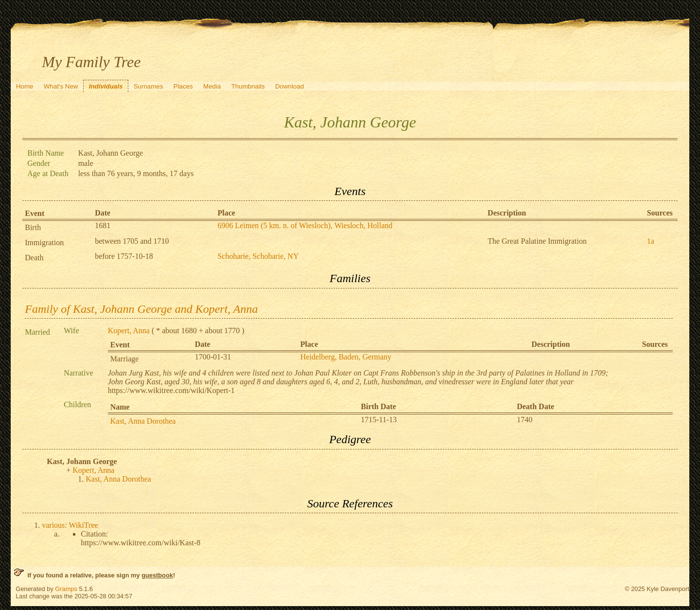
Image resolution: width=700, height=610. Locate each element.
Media (212, 86)
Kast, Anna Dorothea (143, 421)
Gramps (66, 589)
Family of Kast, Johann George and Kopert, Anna (141, 309)
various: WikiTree (70, 525)
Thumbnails (248, 86)
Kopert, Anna (129, 331)
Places (183, 86)
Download (289, 86)
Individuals (106, 86)
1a (651, 241)
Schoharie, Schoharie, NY (258, 256)
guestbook (157, 575)
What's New (61, 86)
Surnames (149, 86)
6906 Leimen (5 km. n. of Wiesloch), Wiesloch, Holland (305, 225)
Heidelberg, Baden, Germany (346, 357)
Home (25, 86)
